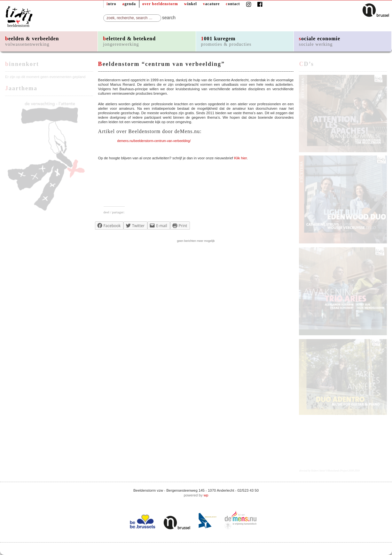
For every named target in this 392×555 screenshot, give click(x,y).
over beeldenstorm (160, 4)
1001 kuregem (226, 41)
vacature (211, 4)
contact (233, 4)
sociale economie (320, 41)
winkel (191, 4)
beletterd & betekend (129, 41)
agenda (129, 4)
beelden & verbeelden (32, 41)
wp (206, 495)
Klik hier (240, 158)
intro (111, 4)
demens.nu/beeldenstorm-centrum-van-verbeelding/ (154, 141)
